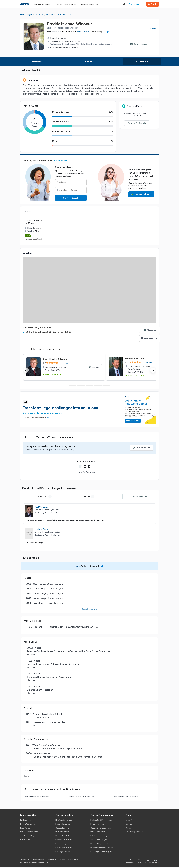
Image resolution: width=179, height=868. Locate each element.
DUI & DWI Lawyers (98, 832)
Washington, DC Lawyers (65, 836)
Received (45, 497)
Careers (129, 824)
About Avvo (130, 821)
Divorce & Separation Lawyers (102, 844)
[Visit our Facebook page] (131, 861)
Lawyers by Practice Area (67, 4)
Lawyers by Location (43, 4)
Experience (142, 62)
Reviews (89, 62)
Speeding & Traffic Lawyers (101, 852)
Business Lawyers (97, 824)
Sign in (153, 4)
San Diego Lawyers (63, 852)
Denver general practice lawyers (82, 797)
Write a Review (84, 32)
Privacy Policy (39, 860)
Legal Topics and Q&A (91, 4)
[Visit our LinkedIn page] (148, 861)
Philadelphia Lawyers (64, 840)
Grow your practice (136, 4)
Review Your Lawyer (28, 824)
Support (129, 829)
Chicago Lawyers (62, 829)
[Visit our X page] (139, 861)
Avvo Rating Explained (134, 832)
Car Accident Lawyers (99, 840)
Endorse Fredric (139, 497)
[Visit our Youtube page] (155, 861)
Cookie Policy (52, 860)
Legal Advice (25, 829)
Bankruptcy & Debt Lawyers (101, 821)
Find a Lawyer (26, 821)
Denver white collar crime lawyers (126, 797)
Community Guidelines (69, 860)
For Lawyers (25, 840)
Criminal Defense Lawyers (101, 829)
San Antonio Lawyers (64, 848)
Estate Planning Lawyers (100, 836)
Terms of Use (25, 860)
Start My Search (71, 199)
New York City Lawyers (64, 821)
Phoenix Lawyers (62, 844)
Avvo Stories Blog (27, 836)
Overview (37, 62)
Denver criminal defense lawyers (37, 797)
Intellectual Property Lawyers (102, 848)
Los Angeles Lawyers (63, 824)
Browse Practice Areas (29, 832)
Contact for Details (137, 124)
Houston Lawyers (62, 832)
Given (89, 497)
